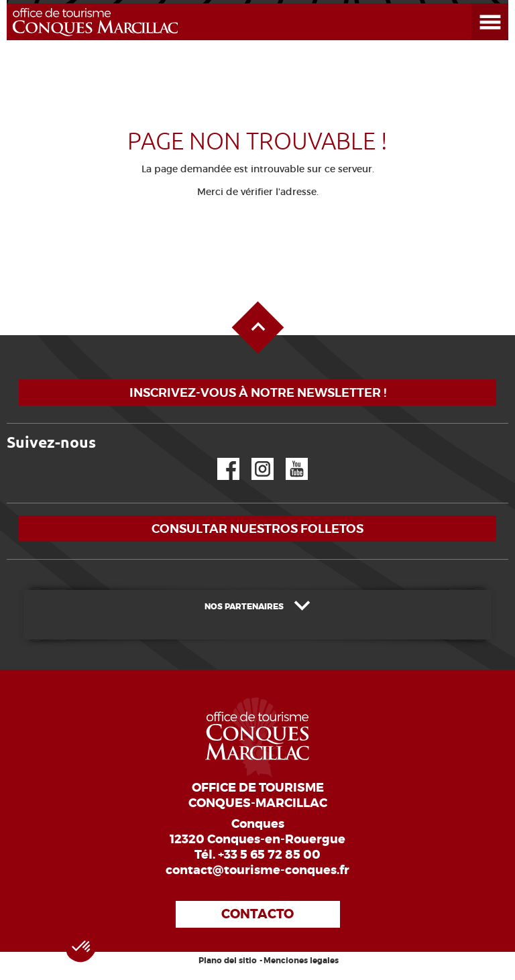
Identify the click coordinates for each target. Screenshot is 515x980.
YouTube (288, 458)
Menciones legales (301, 961)
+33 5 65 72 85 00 (269, 855)
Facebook (220, 458)
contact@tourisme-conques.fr (257, 870)
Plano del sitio (228, 961)
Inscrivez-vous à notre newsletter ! (258, 392)
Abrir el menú (474, 4)
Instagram (253, 458)
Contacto (257, 914)
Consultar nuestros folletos (257, 529)
